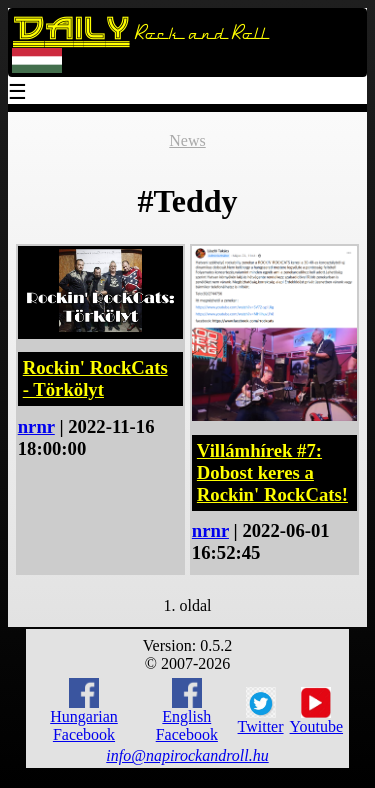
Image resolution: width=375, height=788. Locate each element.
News (187, 140)
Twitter (261, 711)
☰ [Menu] (18, 93)
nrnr (36, 426)
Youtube (317, 711)
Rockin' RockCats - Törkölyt (95, 378)
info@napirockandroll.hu (187, 755)
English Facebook (187, 710)
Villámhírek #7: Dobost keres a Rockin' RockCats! (272, 472)
